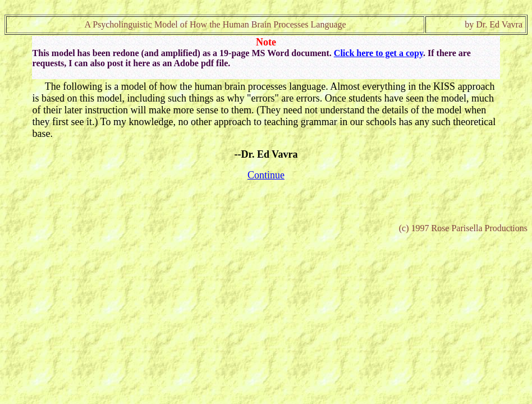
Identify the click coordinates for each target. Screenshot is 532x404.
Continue (266, 175)
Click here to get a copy (379, 53)
